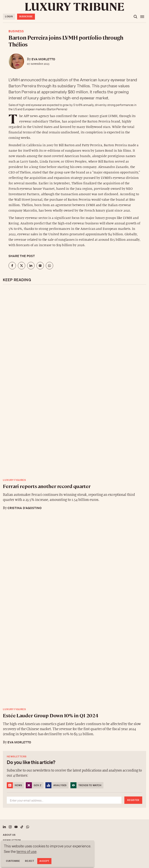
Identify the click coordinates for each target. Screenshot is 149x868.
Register (133, 800)
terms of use (26, 851)
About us (9, 835)
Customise (13, 861)
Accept (44, 861)
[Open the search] (135, 17)
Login (9, 16)
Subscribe (26, 16)
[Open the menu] (142, 17)
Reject (29, 861)
